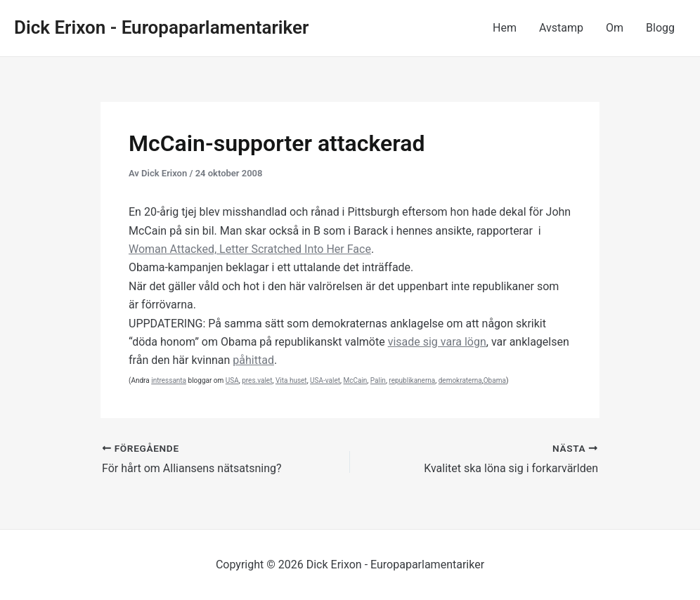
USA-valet (325, 380)
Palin (378, 380)
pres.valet (257, 380)
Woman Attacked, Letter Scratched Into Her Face (250, 249)
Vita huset (291, 380)
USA (232, 380)
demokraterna (460, 380)
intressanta (169, 380)
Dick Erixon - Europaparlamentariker (161, 27)
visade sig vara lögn (437, 342)
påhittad (253, 360)
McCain (355, 380)
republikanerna (412, 380)
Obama (495, 380)
